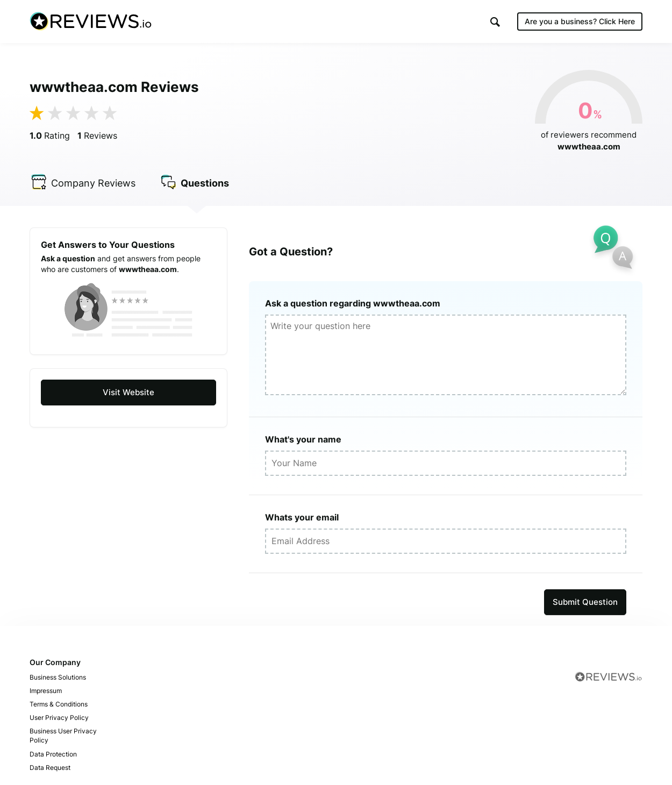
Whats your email (302, 517)
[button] (495, 22)
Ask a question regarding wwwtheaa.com (353, 303)
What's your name (303, 439)
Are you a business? (580, 21)
